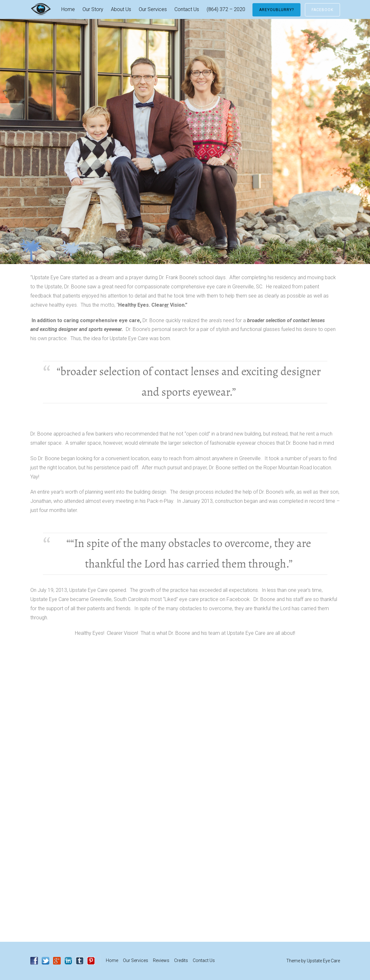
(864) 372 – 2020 (226, 9)
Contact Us (187, 9)
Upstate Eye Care (323, 961)
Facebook (322, 10)
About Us (121, 9)
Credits (181, 960)
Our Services (153, 9)
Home (68, 9)
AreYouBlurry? (276, 10)
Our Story (93, 9)
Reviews (161, 960)
